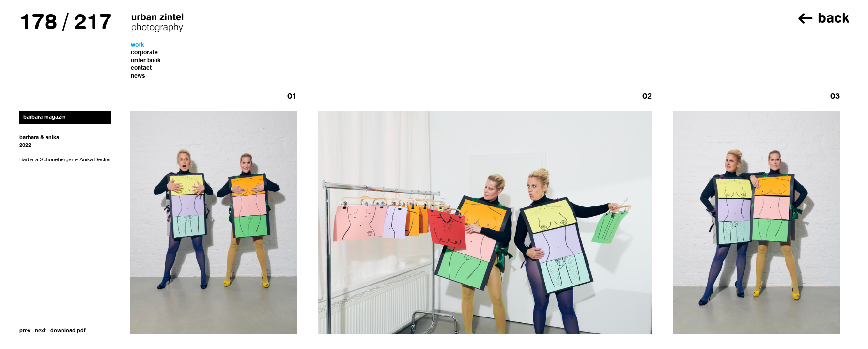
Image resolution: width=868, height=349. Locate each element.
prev (25, 331)
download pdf (68, 331)
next (40, 331)
